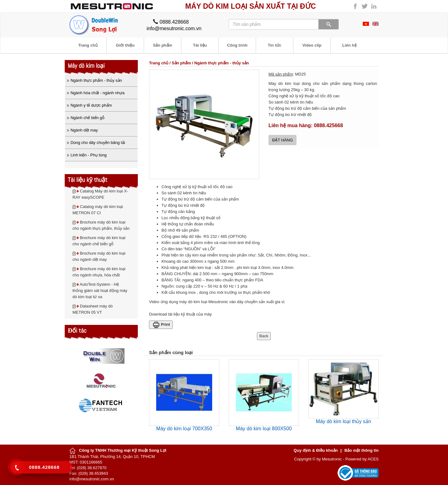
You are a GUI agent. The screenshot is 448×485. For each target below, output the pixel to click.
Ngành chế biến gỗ (88, 118)
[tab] (101, 81)
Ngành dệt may (84, 130)
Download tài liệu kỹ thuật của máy (180, 314)
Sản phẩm (181, 63)
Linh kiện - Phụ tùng (89, 155)
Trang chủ (159, 63)
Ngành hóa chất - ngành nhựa (98, 93)
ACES (373, 459)
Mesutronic (332, 459)
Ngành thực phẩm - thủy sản (222, 63)
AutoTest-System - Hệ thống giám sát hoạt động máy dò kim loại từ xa (100, 291)
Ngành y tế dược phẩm (91, 105)
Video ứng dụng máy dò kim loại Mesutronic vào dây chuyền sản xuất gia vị (217, 302)
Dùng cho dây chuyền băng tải (98, 143)
